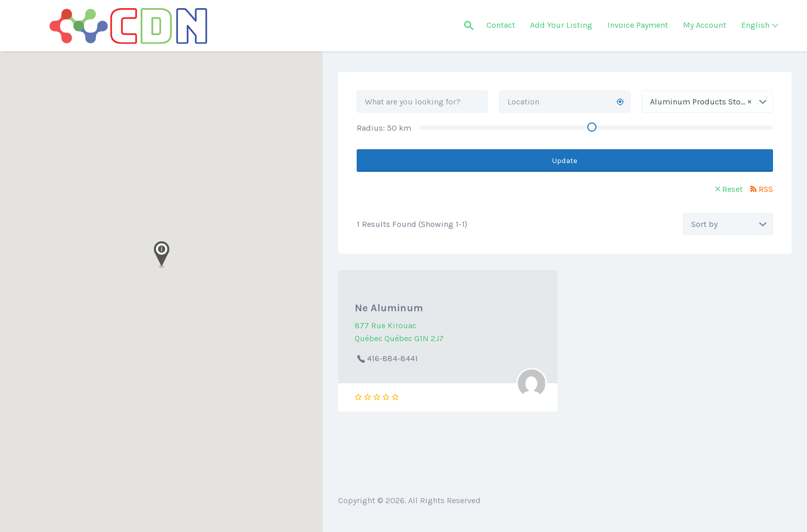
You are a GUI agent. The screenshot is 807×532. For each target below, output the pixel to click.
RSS (766, 189)
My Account (705, 25)
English (755, 25)
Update (565, 161)
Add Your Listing (561, 25)
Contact (501, 25)
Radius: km (384, 128)
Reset (732, 189)
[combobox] (707, 102)
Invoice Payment (638, 25)
